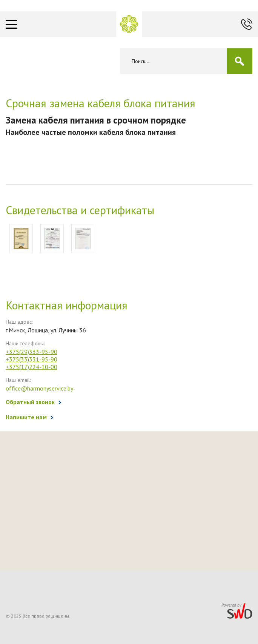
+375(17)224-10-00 (31, 367)
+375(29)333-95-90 (31, 352)
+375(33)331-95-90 (31, 359)
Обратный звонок (30, 402)
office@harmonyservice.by (39, 388)
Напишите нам (26, 417)
